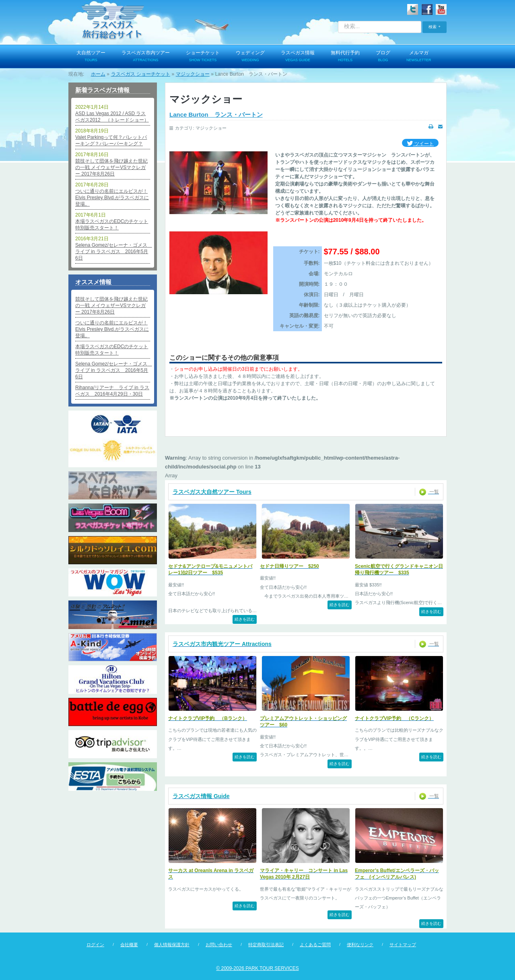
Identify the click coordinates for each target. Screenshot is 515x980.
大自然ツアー (91, 57)
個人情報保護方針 (172, 945)
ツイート (420, 144)
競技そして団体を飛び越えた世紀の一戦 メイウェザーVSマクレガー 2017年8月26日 (111, 167)
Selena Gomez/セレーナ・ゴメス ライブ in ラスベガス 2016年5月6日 (113, 252)
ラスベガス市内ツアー (146, 57)
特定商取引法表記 (266, 945)
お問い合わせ (219, 945)
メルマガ (419, 57)
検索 (433, 27)
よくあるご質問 (315, 945)
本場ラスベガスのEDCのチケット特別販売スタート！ (112, 225)
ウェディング (250, 57)
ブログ (383, 57)
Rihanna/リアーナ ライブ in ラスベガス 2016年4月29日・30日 (112, 391)
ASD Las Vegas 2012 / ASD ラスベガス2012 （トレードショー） (112, 117)
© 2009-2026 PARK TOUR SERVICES (257, 968)
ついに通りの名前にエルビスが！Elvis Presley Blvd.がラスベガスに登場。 (112, 198)
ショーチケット (203, 57)
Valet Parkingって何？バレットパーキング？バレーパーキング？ (111, 140)
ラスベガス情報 (298, 57)
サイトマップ (403, 945)
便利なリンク (360, 945)
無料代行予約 (345, 57)
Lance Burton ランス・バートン (216, 115)
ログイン (95, 945)
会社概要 (129, 945)
